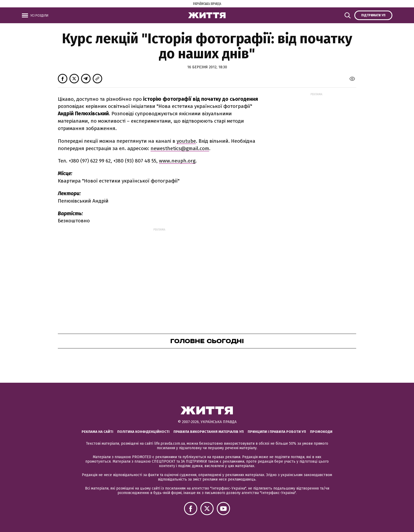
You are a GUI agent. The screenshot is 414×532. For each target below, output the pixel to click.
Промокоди (321, 432)
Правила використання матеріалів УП (209, 432)
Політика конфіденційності (143, 432)
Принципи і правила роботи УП (277, 432)
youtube (186, 141)
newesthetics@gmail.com (180, 148)
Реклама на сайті (97, 432)
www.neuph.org (177, 161)
